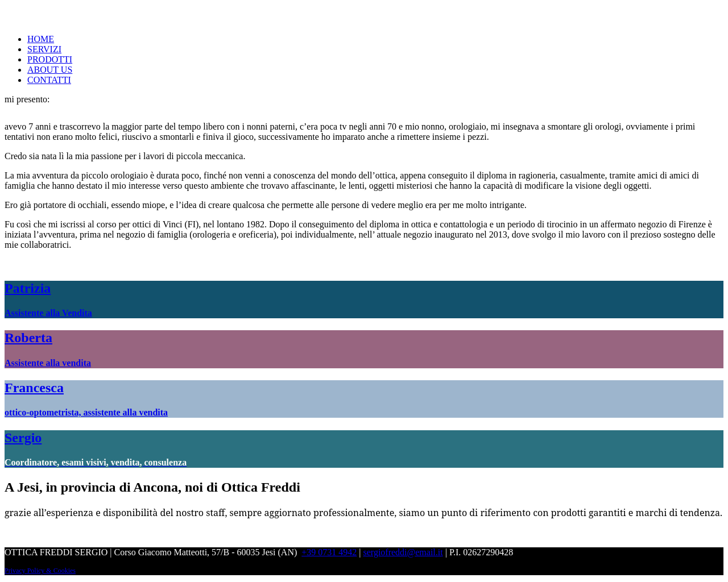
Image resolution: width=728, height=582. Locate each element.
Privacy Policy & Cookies (40, 571)
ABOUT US (50, 70)
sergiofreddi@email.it (403, 552)
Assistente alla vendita (48, 363)
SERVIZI (44, 49)
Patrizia (28, 288)
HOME (41, 39)
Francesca (34, 388)
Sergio (23, 438)
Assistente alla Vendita (48, 313)
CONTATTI (49, 80)
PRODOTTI (50, 59)
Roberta (28, 338)
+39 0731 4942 (329, 552)
